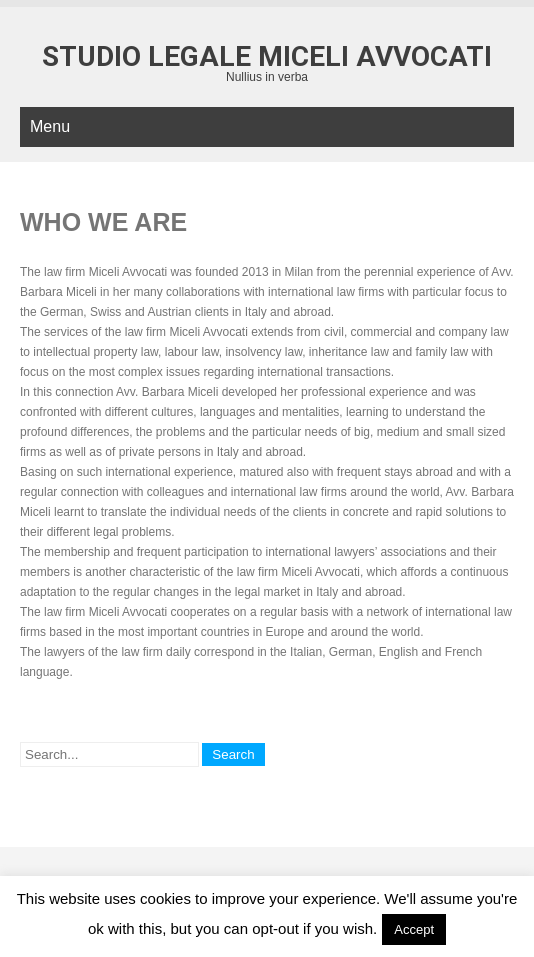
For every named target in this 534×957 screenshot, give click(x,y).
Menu (50, 126)
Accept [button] (414, 929)
